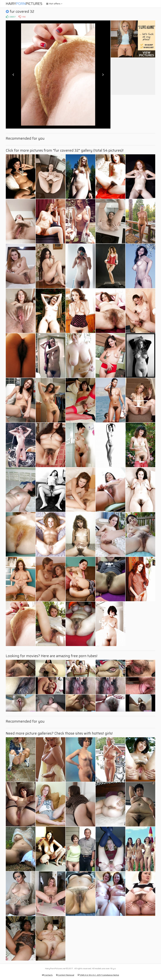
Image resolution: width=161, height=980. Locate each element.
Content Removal (65, 975)
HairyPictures (24, 4)
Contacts (47, 975)
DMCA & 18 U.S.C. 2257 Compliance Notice (98, 975)
